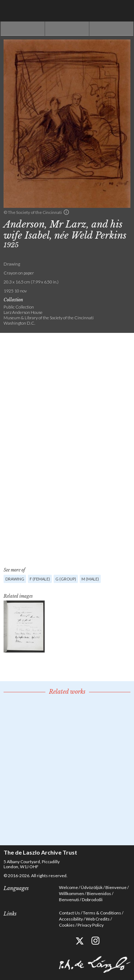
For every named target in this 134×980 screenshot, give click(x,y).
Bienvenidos (99, 893)
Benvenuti (69, 900)
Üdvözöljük (92, 887)
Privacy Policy (91, 925)
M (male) (90, 579)
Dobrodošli (92, 900)
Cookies (67, 925)
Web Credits (98, 919)
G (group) (66, 579)
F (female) (40, 579)
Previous (23, 29)
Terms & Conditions (102, 913)
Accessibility (71, 919)
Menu (123, 11)
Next (111, 29)
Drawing (15, 579)
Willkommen (71, 893)
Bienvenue (116, 887)
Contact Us (70, 913)
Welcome (68, 887)
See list (67, 29)
